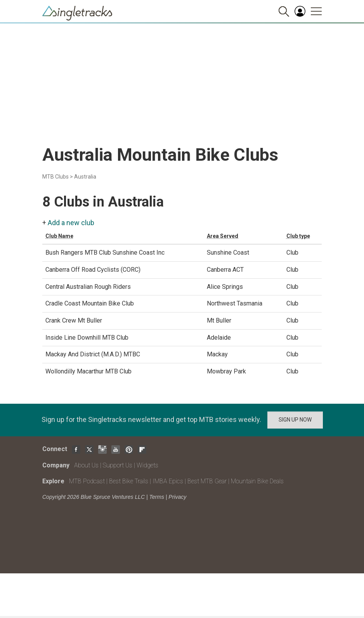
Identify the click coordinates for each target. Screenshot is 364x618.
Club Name (59, 236)
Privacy (177, 497)
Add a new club (71, 223)
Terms (157, 497)
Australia (85, 177)
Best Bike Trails (129, 481)
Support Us (118, 465)
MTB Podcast (87, 481)
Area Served (223, 236)
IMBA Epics (168, 481)
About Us (86, 465)
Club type (298, 236)
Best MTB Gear (207, 481)
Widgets (147, 465)
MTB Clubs (55, 177)
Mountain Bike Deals (257, 481)
